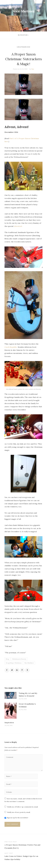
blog (7, 659)
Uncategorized (23, 47)
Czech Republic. (11, 347)
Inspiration (9, 723)
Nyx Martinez (29, 663)
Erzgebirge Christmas (14, 663)
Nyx (33, 69)
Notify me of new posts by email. (19, 812)
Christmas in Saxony (19, 659)
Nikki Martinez (23, 11)
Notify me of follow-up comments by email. (23, 807)
